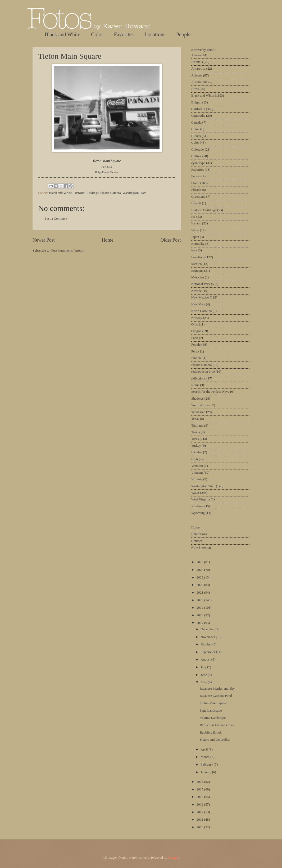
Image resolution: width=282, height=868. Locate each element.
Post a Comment (56, 219)
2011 (200, 820)
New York (198, 304)
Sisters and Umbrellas (215, 740)
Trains (195, 432)
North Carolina (202, 311)
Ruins (195, 385)
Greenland (198, 197)
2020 (200, 600)
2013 (200, 804)
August (206, 659)
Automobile (199, 82)
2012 (200, 812)
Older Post (170, 240)
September (208, 652)
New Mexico (200, 297)
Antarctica (198, 69)
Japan (195, 237)
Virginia (197, 479)
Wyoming (198, 513)
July (204, 667)
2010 (200, 827)
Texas (195, 419)
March (205, 757)
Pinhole (196, 358)
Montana (197, 271)
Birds (195, 89)
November (208, 637)
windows (197, 506)
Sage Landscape (211, 711)
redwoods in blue (203, 372)
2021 (200, 593)
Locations (155, 34)
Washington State (134, 193)
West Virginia (201, 499)
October (206, 644)
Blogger (173, 858)
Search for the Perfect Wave (210, 392)
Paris (195, 338)
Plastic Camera (111, 193)
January (206, 772)
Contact (197, 541)
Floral (195, 183)
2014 (200, 797)
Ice (193, 217)
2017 (200, 623)
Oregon (196, 331)
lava (194, 250)
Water (195, 493)
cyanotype (198, 163)
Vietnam (197, 473)
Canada (196, 123)
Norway (197, 318)
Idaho (195, 230)
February (207, 765)
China (195, 129)
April (204, 749)
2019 (200, 608)
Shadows (197, 399)
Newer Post (44, 240)
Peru (194, 351)
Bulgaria (197, 102)
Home (107, 240)
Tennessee (198, 412)
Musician (198, 277)
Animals (197, 62)
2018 (200, 615)
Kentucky (198, 244)
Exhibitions (199, 534)
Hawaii (196, 203)
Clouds (196, 136)
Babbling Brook (211, 733)
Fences (196, 176)
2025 (200, 562)
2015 (200, 789)
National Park (201, 284)
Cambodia (198, 116)
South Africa (200, 405)
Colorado (198, 150)
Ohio (195, 324)
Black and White (62, 34)
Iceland (196, 223)
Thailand (197, 426)
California (198, 109)
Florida (196, 190)
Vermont (197, 466)
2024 (200, 570)
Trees (195, 439)
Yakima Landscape (213, 718)
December (208, 629)
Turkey (196, 446)
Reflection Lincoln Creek (217, 725)
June (204, 675)
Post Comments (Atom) (67, 251)
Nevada (196, 291)
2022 (200, 585)
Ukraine (197, 452)
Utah (195, 459)
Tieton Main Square (70, 56)
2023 (200, 577)
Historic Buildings (86, 193)
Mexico (196, 264)
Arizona (197, 75)
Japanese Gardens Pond (216, 696)
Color (97, 34)
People (183, 34)
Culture (196, 156)
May (204, 682)
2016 (200, 782)
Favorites (124, 34)
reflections (198, 378)
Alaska (196, 55)
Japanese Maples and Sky (217, 689)
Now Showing (201, 548)
